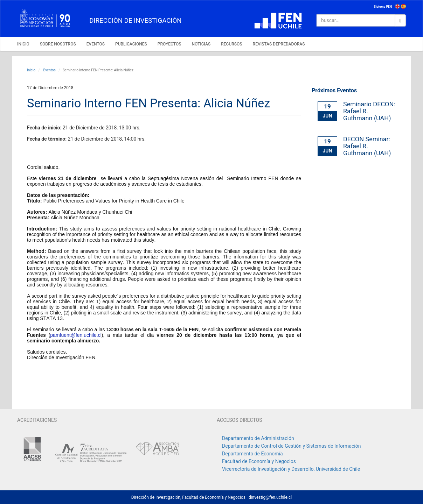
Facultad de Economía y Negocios (259, 461)
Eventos (49, 70)
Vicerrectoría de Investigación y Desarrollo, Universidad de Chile (291, 469)
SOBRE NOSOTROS (58, 44)
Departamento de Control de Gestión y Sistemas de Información (291, 446)
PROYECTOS (169, 44)
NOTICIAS (201, 44)
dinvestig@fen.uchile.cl (270, 497)
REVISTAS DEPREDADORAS (279, 44)
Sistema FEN (383, 7)
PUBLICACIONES (131, 44)
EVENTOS (96, 44)
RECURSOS (231, 44)
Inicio (31, 70)
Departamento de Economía (252, 454)
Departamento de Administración (258, 438)
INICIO (23, 44)
